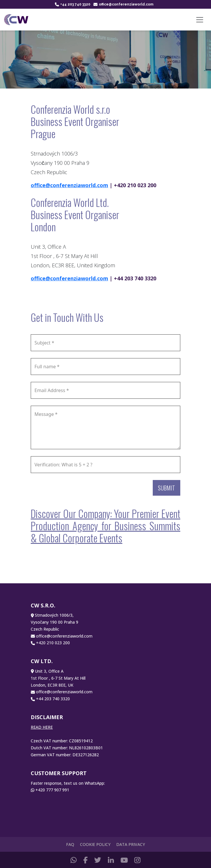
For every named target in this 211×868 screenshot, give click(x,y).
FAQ (70, 844)
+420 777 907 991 (52, 790)
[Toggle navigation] (200, 20)
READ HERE (42, 727)
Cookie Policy (95, 844)
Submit (167, 488)
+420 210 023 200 (53, 643)
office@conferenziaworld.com (123, 4)
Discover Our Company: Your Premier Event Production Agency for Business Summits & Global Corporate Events (106, 526)
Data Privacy (131, 844)
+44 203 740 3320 (73, 4)
